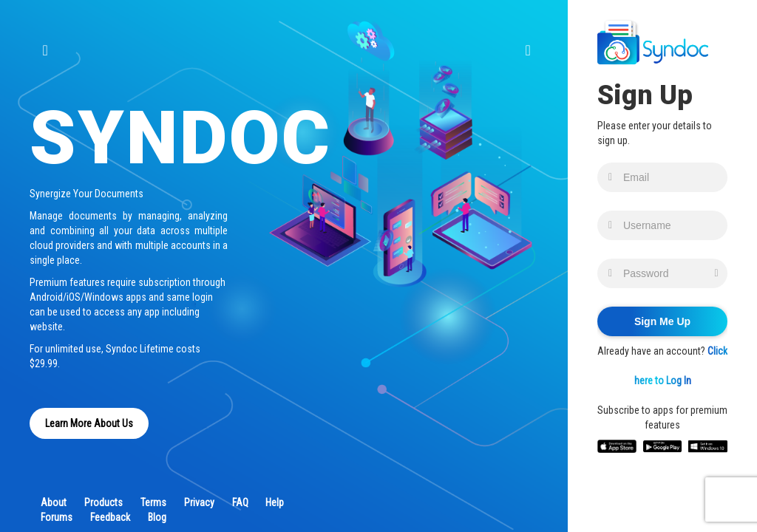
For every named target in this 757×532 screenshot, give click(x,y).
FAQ (240, 502)
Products (103, 502)
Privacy (199, 502)
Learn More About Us (89, 423)
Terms (153, 502)
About (54, 502)
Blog (157, 517)
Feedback (110, 517)
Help (275, 502)
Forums (57, 517)
